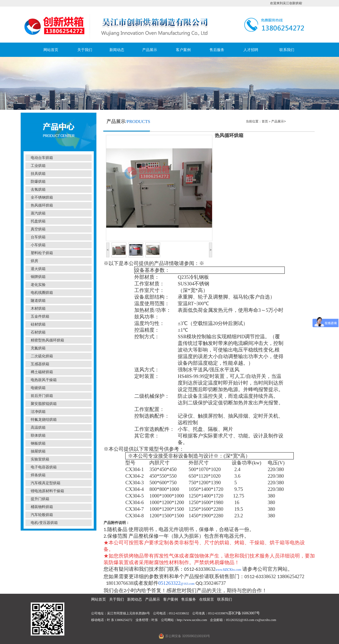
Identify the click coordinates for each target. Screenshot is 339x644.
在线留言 (207, 599)
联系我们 (287, 50)
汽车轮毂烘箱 (42, 515)
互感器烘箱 (40, 364)
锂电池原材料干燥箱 (47, 491)
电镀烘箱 (38, 388)
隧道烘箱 (38, 301)
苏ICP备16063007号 (244, 613)
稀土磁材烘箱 (42, 372)
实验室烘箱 (40, 459)
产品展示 (150, 50)
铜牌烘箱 (38, 277)
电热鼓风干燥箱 (44, 380)
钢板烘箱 (38, 443)
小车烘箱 (38, 245)
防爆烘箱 (38, 182)
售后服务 (217, 50)
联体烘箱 (38, 435)
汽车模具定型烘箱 (46, 483)
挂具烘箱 (38, 174)
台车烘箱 (38, 237)
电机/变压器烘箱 (44, 523)
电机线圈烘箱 (42, 293)
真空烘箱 (38, 229)
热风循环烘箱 (42, 205)
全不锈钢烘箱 (42, 197)
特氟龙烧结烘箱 (44, 420)
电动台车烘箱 (42, 158)
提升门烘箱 (40, 499)
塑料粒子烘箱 (42, 253)
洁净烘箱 (38, 412)
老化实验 (38, 285)
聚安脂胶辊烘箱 (44, 404)
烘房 (34, 261)
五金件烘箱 (40, 316)
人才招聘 (251, 50)
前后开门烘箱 (42, 396)
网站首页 (51, 50)
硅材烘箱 (38, 324)
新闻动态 (117, 50)
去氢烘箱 (38, 189)
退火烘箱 (38, 269)
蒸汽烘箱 (38, 213)
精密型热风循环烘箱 (47, 340)
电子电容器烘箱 (44, 467)
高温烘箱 (38, 428)
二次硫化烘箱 (42, 356)
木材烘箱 (38, 309)
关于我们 (85, 50)
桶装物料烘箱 (42, 507)
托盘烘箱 (38, 221)
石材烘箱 (38, 332)
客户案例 (183, 50)
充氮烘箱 (38, 348)
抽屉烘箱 (38, 451)
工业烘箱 (38, 166)
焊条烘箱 (38, 475)
